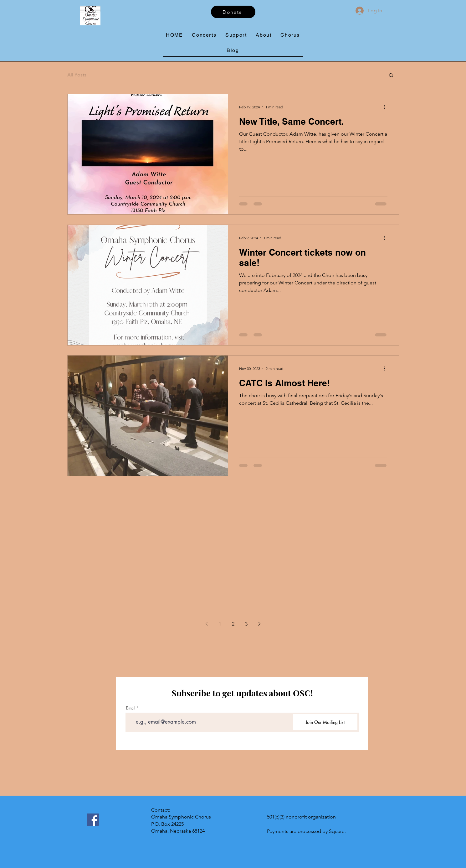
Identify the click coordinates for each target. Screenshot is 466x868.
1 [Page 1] (220, 624)
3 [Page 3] (246, 624)
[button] (264, 35)
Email (131, 708)
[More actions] (387, 107)
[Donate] (233, 12)
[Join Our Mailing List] (325, 722)
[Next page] (259, 624)
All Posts (77, 75)
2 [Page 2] (233, 624)
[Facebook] (93, 820)
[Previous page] (207, 624)
